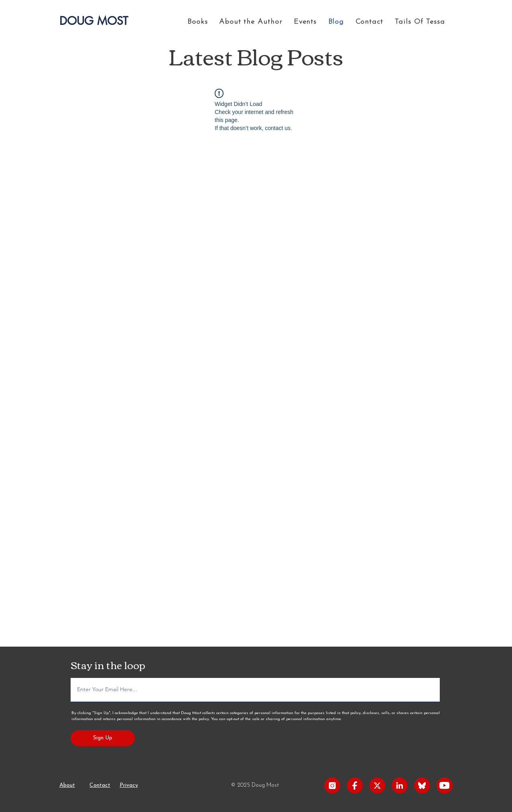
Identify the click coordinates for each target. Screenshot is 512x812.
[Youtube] (445, 786)
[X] (377, 786)
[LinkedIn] (400, 786)
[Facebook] (355, 786)
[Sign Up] (103, 738)
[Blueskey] (422, 786)
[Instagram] (332, 786)
